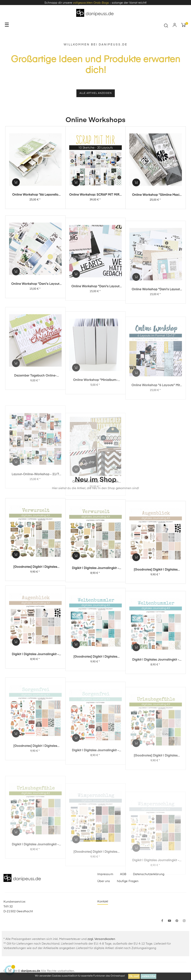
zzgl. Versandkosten (101, 939)
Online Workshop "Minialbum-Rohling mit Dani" (95, 441)
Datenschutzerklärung (149, 874)
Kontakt (103, 902)
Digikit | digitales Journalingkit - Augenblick (35, 698)
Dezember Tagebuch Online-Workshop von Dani (35, 436)
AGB (123, 874)
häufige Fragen (128, 881)
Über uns (104, 881)
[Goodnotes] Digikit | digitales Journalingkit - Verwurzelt (35, 593)
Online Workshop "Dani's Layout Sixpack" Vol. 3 (35, 328)
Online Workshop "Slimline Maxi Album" (156, 209)
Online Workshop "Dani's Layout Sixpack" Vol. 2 (95, 337)
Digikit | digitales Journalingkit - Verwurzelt (95, 599)
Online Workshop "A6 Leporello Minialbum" (35, 203)
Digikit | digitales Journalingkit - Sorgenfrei (95, 811)
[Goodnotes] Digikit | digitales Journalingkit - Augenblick (156, 607)
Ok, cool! (134, 976)
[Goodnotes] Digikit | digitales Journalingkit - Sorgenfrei (35, 806)
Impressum (105, 874)
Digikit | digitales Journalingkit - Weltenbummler (156, 717)
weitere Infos (148, 976)
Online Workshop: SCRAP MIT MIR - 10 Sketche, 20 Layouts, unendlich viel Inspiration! (95, 206)
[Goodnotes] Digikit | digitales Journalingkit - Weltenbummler (95, 708)
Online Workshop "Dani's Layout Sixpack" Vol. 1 (156, 346)
